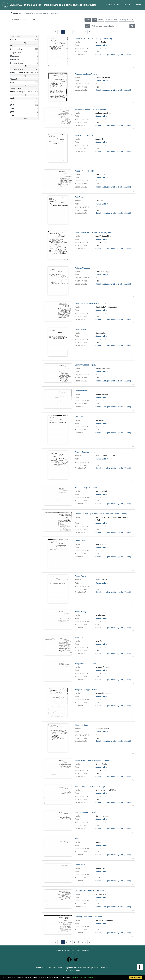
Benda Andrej (80, 612)
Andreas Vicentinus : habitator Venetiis (91, 109)
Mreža (101, 20)
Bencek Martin (81, 541)
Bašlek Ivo (79, 417)
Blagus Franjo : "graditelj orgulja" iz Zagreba (93, 761)
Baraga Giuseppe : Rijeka (85, 365)
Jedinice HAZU (112, 5)
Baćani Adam (80, 329)
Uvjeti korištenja (82, 950)
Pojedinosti (75, 977)
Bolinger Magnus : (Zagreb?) (87, 812)
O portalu (138, 5)
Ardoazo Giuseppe (83, 268)
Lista (95, 20)
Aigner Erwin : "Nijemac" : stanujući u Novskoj (93, 39)
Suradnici (126, 5)
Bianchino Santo (82, 725)
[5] (24, 66)
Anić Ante (79, 197)
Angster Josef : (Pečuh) (84, 171)
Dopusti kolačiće (136, 977)
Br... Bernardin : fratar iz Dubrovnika (89, 891)
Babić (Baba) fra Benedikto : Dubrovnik (91, 303)
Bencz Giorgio (81, 576)
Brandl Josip (80, 865)
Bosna (78, 839)
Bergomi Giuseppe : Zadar (86, 664)
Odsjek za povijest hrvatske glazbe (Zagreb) (113, 55)
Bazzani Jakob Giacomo (85, 452)
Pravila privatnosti (87, 977)
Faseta (88, 20)
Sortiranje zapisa (126, 20)
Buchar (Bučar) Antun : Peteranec (89, 917)
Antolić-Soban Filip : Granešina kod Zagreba (93, 233)
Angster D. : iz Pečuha (84, 135)
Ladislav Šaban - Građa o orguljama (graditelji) (41, 13)
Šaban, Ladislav (102, 45)
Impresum (72, 953)
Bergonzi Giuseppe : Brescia (86, 690)
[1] (24, 43)
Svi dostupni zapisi (73, 970)
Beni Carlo (79, 638)
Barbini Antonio (81, 391)
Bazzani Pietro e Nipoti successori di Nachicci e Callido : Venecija (101, 514)
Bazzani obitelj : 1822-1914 (86, 488)
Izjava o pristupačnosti (65, 950)
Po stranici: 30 (111, 20)
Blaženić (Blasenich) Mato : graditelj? (90, 787)
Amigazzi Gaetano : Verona (86, 74)
